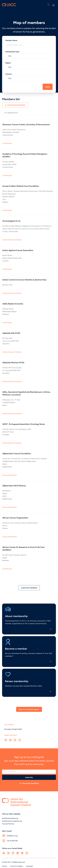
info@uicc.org (10, 836)
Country (9, 74)
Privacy (5, 866)
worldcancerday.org (10, 818)
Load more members (29, 588)
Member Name (11, 40)
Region (8, 63)
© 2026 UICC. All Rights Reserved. (14, 862)
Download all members (15, 105)
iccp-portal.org (8, 824)
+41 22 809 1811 (10, 841)
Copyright (29, 866)
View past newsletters (29, 783)
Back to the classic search (29, 709)
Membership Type (12, 52)
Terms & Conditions (17, 866)
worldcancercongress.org (12, 821)
